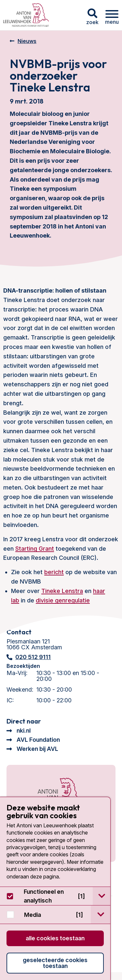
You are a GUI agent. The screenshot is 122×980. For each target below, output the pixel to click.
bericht (54, 572)
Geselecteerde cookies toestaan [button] (55, 963)
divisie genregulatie (63, 600)
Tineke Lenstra (62, 591)
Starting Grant (35, 549)
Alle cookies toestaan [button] (55, 938)
